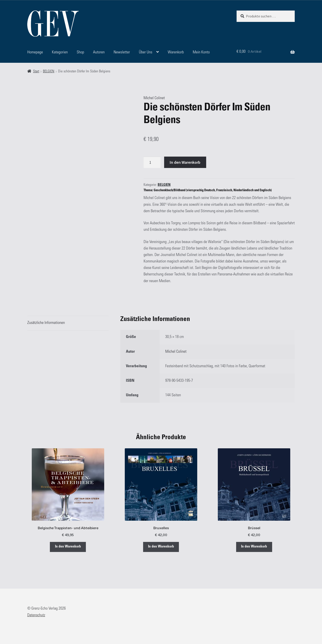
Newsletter (122, 52)
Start (36, 72)
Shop (80, 52)
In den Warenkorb (185, 162)
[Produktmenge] (152, 162)
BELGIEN (49, 72)
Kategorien (60, 52)
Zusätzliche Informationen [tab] (46, 323)
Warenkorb (176, 52)
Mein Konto (201, 52)
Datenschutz (36, 615)
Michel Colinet (154, 98)
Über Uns (146, 52)
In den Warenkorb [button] (68, 547)
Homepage (35, 52)
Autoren (99, 52)
